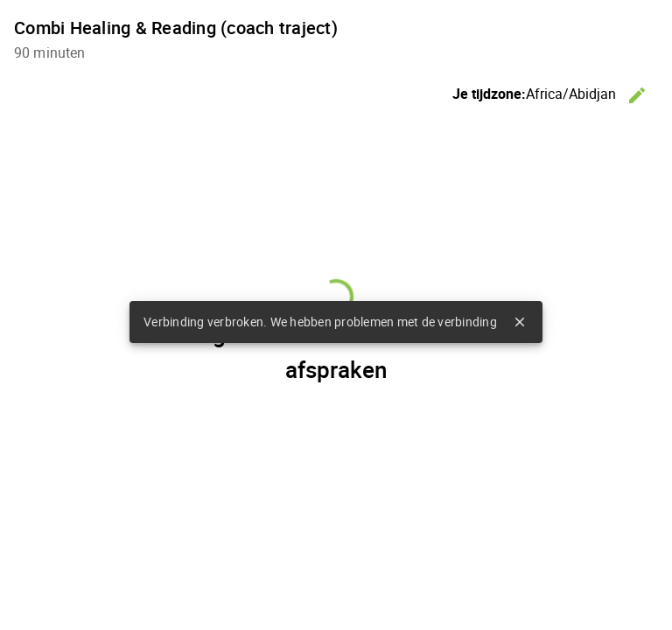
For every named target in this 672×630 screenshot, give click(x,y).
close (520, 322)
